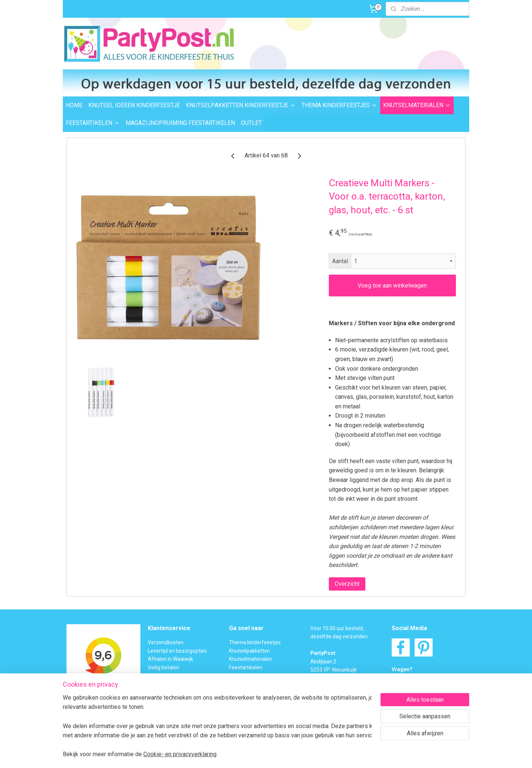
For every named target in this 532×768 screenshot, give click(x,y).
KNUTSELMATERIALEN (417, 105)
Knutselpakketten (250, 651)
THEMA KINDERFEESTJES (339, 105)
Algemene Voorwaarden (176, 708)
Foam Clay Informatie (254, 684)
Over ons (158, 700)
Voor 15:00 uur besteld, (337, 628)
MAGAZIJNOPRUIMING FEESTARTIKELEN (180, 123)
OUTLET (251, 123)
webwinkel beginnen (279, 755)
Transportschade (168, 684)
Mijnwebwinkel (341, 755)
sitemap (238, 755)
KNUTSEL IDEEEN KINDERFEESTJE (134, 105)
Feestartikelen (246, 667)
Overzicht (347, 584)
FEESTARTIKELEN (93, 123)
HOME (74, 105)
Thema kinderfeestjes (255, 642)
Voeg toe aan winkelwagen (392, 286)
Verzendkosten (166, 642)
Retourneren (163, 676)
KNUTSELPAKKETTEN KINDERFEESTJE (241, 105)
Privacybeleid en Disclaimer (180, 717)
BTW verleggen (166, 692)
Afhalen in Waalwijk (170, 659)
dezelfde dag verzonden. (340, 636)
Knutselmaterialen (250, 659)
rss (252, 755)
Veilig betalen (163, 667)
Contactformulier (428, 686)
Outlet (236, 676)
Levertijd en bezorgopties (177, 651)
